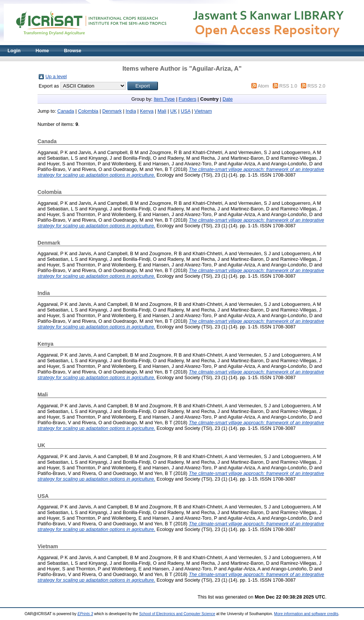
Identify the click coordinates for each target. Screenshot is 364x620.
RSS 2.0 (316, 86)
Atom (263, 86)
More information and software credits (306, 614)
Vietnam (203, 111)
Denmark (112, 111)
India (131, 111)
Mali (162, 111)
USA (186, 111)
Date (228, 99)
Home (42, 51)
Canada (66, 111)
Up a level (56, 76)
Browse (72, 51)
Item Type (164, 99)
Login (14, 51)
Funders (187, 99)
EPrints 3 (85, 614)
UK (174, 111)
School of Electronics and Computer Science (177, 614)
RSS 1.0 (288, 86)
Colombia (88, 111)
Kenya (147, 111)
